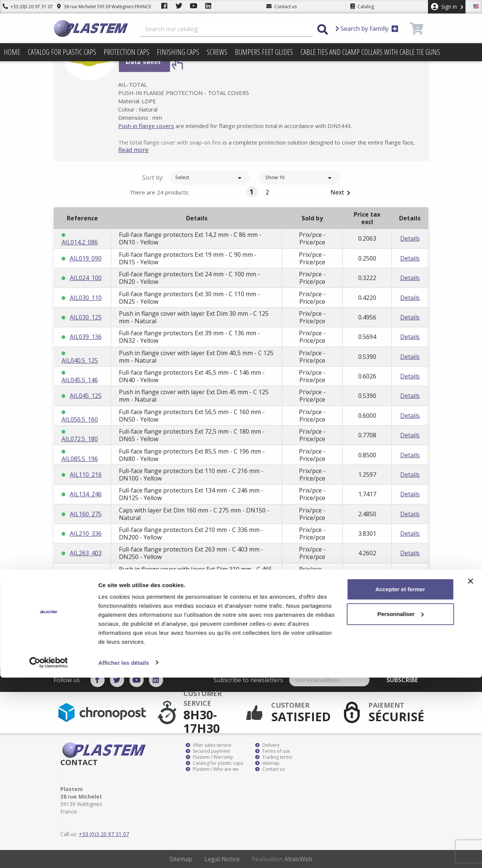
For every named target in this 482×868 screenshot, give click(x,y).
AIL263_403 (86, 553)
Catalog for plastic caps (62, 52)
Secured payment (208, 751)
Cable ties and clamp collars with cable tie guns (370, 52)
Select (210, 178)
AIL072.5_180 (80, 439)
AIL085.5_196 (80, 459)
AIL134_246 (86, 494)
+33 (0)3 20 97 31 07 (25, 7)
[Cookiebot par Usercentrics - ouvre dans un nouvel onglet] (49, 853)
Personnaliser (400, 804)
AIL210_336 (86, 533)
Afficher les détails (124, 853)
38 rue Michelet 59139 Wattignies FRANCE (98, 7)
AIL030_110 (86, 298)
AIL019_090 (86, 258)
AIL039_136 (86, 337)
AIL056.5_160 (80, 419)
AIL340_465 (86, 592)
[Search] (227, 29)
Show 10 (300, 178)
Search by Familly (367, 29)
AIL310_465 (86, 573)
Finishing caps (178, 52)
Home (12, 52)
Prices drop (20, 70)
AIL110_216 (86, 475)
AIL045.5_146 (80, 380)
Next (342, 193)
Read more (145, 150)
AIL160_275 (86, 514)
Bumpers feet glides (264, 52)
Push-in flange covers (157, 126)
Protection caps (126, 52)
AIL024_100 (86, 278)
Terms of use (273, 751)
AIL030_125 (86, 317)
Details (410, 238)
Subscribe (407, 680)
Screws (217, 52)
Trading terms (274, 757)
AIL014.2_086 (80, 242)
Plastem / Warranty (209, 757)
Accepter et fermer (400, 780)
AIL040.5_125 (80, 360)
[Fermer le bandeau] (470, 772)
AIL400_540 (86, 612)
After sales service (209, 745)
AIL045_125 (86, 396)
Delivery (267, 745)
